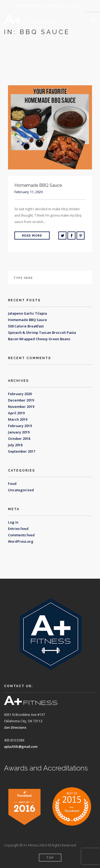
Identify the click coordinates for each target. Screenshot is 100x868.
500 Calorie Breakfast (26, 326)
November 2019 (21, 407)
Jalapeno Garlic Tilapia (27, 313)
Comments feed (21, 535)
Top (50, 858)
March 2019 (18, 419)
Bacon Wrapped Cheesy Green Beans (39, 339)
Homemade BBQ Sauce (27, 320)
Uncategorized (21, 490)
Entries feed (18, 529)
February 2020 (20, 394)
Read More (32, 236)
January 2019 (19, 432)
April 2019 (16, 413)
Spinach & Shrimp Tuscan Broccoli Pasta (42, 332)
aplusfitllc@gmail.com (21, 747)
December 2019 (21, 400)
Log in (13, 522)
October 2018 (19, 439)
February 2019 (20, 426)
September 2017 (22, 451)
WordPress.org (21, 541)
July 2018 (15, 445)
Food (12, 484)
